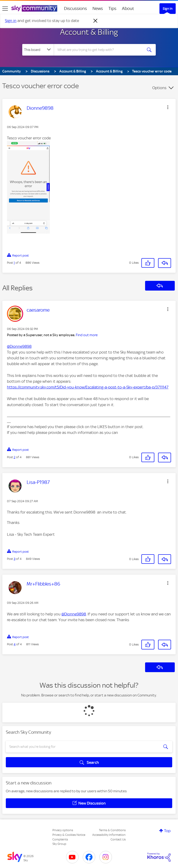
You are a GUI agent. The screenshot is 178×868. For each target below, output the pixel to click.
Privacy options (63, 830)
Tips (112, 8)
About (128, 8)
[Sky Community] (34, 8)
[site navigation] (5, 9)
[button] (168, 107)
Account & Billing (89, 32)
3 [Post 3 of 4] (14, 559)
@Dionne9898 (19, 346)
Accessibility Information (109, 835)
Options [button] (159, 88)
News (98, 8)
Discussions (75, 8)
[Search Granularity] (38, 50)
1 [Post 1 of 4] (14, 263)
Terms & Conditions (112, 830)
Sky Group (59, 844)
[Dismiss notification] (95, 21)
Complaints (60, 839)
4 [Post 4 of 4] (15, 644)
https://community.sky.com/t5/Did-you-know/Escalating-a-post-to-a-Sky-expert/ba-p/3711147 (88, 387)
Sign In (168, 9)
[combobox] (100, 50)
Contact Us (118, 839)
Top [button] (167, 831)
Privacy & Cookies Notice (69, 835)
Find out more (87, 335)
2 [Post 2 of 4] (14, 457)
